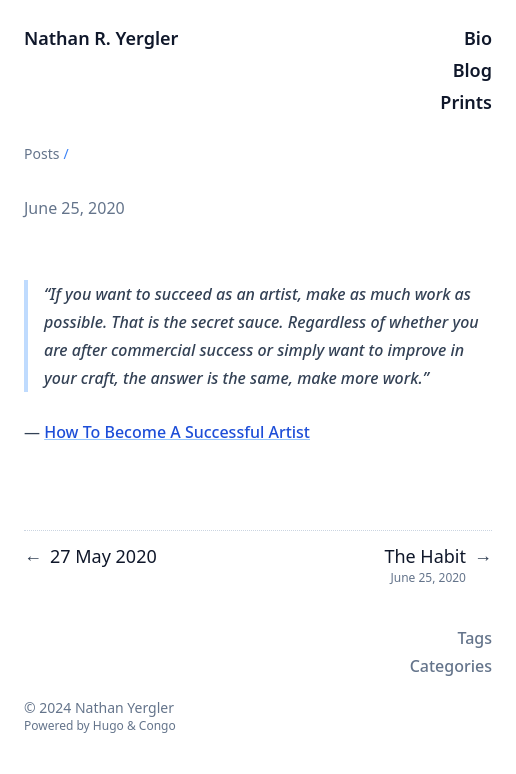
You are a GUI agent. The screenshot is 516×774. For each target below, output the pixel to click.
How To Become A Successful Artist (177, 432)
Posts (41, 153)
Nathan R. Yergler (101, 38)
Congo (157, 725)
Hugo (108, 725)
